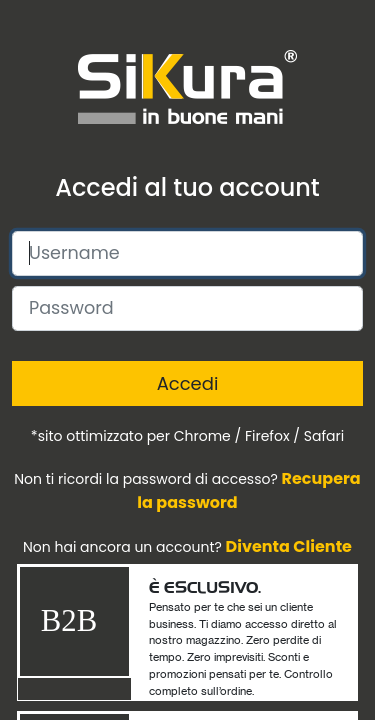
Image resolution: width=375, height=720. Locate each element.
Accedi (188, 383)
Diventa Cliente (289, 546)
